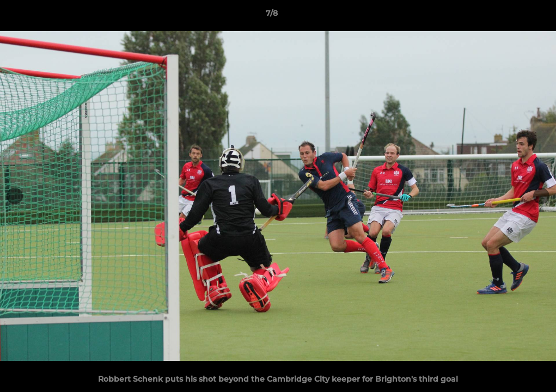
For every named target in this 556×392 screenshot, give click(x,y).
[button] (510, 16)
